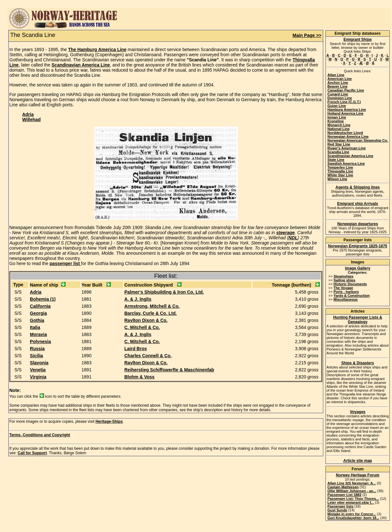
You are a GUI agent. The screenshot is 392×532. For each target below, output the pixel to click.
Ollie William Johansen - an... (352, 491)
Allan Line (336, 75)
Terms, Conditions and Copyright (40, 435)
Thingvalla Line (340, 171)
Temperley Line (340, 167)
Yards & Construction (352, 296)
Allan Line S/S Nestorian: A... (352, 483)
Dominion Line (340, 98)
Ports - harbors (346, 292)
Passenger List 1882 (344, 495)
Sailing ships (344, 280)
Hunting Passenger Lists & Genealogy (358, 320)
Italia (35, 327)
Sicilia (36, 356)
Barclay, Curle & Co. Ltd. (151, 313)
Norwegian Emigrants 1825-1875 (358, 246)
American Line (340, 79)
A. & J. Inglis (138, 299)
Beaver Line (337, 86)
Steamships (343, 276)
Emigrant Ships (358, 40)
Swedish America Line (346, 164)
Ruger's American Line (347, 148)
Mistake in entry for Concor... (352, 514)
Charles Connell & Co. (148, 356)
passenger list (65, 263)
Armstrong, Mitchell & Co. (152, 306)
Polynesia (40, 341)
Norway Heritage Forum (357, 475)
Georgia (38, 313)
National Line (339, 129)
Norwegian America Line (348, 137)
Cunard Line (338, 94)
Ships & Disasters (358, 363)
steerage (286, 233)
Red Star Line (339, 144)
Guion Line (337, 106)
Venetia (38, 370)
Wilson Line (337, 179)
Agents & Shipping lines (358, 187)
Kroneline (336, 121)
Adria (28, 114)
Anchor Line (338, 83)
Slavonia (39, 363)
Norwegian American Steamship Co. (358, 140)
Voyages (358, 412)
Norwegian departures (358, 224)
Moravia (38, 334)
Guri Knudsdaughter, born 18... (353, 518)
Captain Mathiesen (343, 487)
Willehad (31, 120)
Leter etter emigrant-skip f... (351, 502)
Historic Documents (350, 284)
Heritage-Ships (109, 421)
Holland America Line (345, 113)
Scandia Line (338, 152)
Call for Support (32, 453)
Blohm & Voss (139, 377)
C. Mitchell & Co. (142, 327)
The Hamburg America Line (97, 49)
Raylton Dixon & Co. (146, 320)
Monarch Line (339, 125)
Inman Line (337, 117)
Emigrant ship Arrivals (358, 204)
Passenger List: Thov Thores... (353, 499)
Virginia (38, 377)
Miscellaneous (346, 299)
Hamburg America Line (347, 110)
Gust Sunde (337, 510)
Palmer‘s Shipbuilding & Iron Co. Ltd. (164, 292)
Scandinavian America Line (81, 65)
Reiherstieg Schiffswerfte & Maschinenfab (169, 370)
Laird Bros (136, 349)
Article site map (357, 461)
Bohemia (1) (43, 299)
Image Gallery (358, 268)
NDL (293, 238)
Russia (37, 349)
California (40, 306)
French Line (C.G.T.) (344, 102)
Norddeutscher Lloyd (345, 133)
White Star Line (340, 175)
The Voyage (343, 288)
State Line (336, 160)
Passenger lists (340, 506)
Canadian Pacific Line (346, 90)
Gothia (37, 320)
